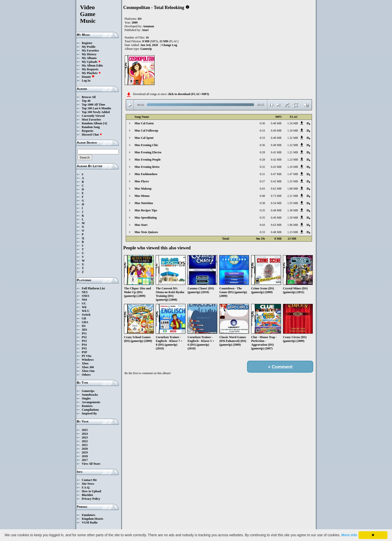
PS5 (84, 348)
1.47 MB (293, 174)
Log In (86, 81)
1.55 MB (293, 203)
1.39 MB (293, 218)
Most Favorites (91, 120)
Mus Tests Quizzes (146, 232)
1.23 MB (293, 160)
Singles (86, 398)
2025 (85, 430)
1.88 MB (293, 189)
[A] (105, 123)
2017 (85, 460)
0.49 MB (276, 131)
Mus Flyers (142, 181)
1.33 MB (293, 232)
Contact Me (89, 480)
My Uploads (91, 62)
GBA (85, 322)
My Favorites (90, 51)
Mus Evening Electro (148, 152)
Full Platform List (93, 288)
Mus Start (141, 225)
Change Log (169, 45)
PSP (84, 352)
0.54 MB (276, 203)
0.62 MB (276, 189)
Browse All (89, 97)
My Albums (89, 58)
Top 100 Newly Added (96, 112)
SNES (85, 296)
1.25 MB (293, 181)
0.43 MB (276, 167)
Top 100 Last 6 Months (96, 108)
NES (85, 292)
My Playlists (91, 73)
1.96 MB (293, 225)
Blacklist (87, 495)
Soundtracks (90, 395)
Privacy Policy (91, 499)
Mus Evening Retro (147, 167)
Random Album (92, 123)
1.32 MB (293, 138)
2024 (85, 434)
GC (84, 303)
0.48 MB (276, 123)
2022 (85, 441)
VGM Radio (90, 522)
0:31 (262, 174)
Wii (84, 307)
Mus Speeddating (146, 218)
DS (84, 326)
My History (89, 54)
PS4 (84, 345)
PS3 (84, 341)
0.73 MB (276, 196)
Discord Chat (92, 135)
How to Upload (91, 491)
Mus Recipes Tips (146, 210)
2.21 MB (293, 196)
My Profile (89, 47)
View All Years (91, 464)
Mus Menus (142, 196)
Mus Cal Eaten (144, 123)
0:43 (262, 189)
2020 (85, 449)
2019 (85, 452)
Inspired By (89, 413)
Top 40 (86, 101)
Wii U (85, 311)
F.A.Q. (86, 487)
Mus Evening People (148, 160)
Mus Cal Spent (144, 138)
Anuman (148, 26)
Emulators (88, 515)
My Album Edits (92, 66)
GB (84, 318)
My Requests (90, 69)
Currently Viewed (93, 116)
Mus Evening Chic (146, 145)
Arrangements (91, 402)
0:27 (262, 181)
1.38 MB (293, 210)
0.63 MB (276, 225)
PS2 (84, 337)
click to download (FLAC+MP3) (188, 94)
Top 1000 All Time (93, 105)
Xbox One (88, 371)
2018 (85, 456)
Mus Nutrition (144, 203)
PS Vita (86, 356)
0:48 (262, 196)
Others (86, 375)
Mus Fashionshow (146, 174)
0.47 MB (276, 174)
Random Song (91, 127)
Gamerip (146, 49)
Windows (88, 360)
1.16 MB (293, 167)
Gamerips (88, 391)
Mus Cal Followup (146, 131)
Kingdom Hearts (92, 519)
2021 (85, 445)
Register (87, 43)
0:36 (262, 123)
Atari (145, 30)
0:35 (262, 210)
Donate (88, 77)
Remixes (87, 406)
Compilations (90, 410)
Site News (88, 484)
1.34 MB (293, 123)
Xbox (85, 363)
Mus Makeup (143, 189)
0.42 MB (276, 152)
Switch (86, 315)
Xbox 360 (88, 367)
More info (349, 535)
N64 (84, 300)
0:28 (262, 152)
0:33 (262, 131)
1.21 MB (293, 152)
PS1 (84, 333)
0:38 (262, 203)
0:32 (262, 167)
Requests (87, 131)
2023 (85, 437)
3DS (84, 330)
